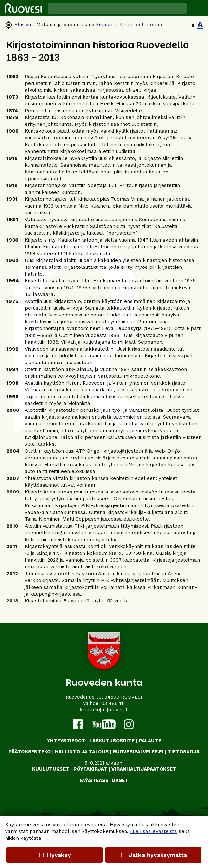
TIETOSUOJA (184, 752)
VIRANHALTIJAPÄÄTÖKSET (144, 769)
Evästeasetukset (104, 780)
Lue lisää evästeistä (154, 831)
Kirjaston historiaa (141, 25)
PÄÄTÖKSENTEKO (30, 752)
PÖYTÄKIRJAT (90, 769)
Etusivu (23, 25)
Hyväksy (55, 855)
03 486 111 (113, 703)
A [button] (193, 26)
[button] (197, 8)
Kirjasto (105, 25)
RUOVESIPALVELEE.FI (138, 752)
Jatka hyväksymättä (153, 855)
